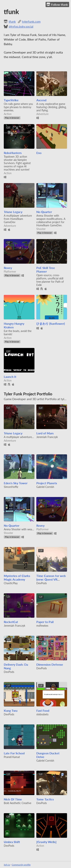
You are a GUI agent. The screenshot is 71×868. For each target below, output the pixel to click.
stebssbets (42, 714)
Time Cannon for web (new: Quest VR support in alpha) (51, 579)
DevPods (42, 583)
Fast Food (43, 710)
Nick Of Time (13, 799)
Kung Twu (11, 710)
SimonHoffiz (11, 487)
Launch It (10, 377)
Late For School (14, 753)
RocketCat (11, 622)
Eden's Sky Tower (16, 483)
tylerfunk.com (31, 21)
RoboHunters (13, 153)
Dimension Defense (50, 664)
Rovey (8, 268)
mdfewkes (42, 626)
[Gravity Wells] (46, 842)
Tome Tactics (45, 799)
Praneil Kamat (12, 757)
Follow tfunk (57, 4)
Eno (39, 153)
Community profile (21, 865)
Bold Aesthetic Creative (18, 803)
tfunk (12, 21)
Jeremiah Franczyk (47, 437)
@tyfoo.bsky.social (21, 26)
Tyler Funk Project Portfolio (28, 394)
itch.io (7, 865)
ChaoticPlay (11, 583)
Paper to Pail (45, 622)
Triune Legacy (13, 212)
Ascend (41, 100)
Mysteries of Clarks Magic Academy (17, 578)
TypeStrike (11, 100)
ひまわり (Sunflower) (51, 324)
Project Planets (47, 483)
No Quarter (44, 212)
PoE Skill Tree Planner (46, 270)
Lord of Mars (45, 433)
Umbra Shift (12, 842)
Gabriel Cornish (45, 487)
